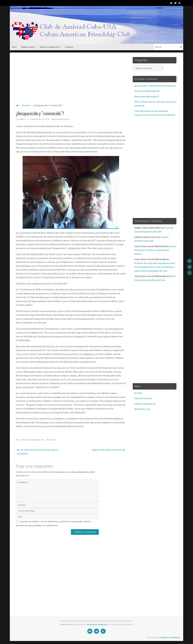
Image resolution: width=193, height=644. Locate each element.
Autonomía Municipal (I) (147, 97)
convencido (25, 440)
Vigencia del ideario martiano (108, 450)
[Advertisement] (71, 77)
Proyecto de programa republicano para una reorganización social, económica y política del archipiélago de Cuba (155, 267)
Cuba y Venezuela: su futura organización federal (155, 250)
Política (66, 119)
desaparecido (38, 440)
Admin (22, 119)
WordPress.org (142, 409)
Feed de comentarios (145, 404)
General (26, 106)
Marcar (53, 440)
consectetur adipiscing (96, 624)
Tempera (163, 638)
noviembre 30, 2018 (40, 119)
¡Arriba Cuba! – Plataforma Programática (155, 86)
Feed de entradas (143, 398)
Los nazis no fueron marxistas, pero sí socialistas (38, 452)
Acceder (138, 393)
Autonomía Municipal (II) (147, 91)
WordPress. (175, 638)
